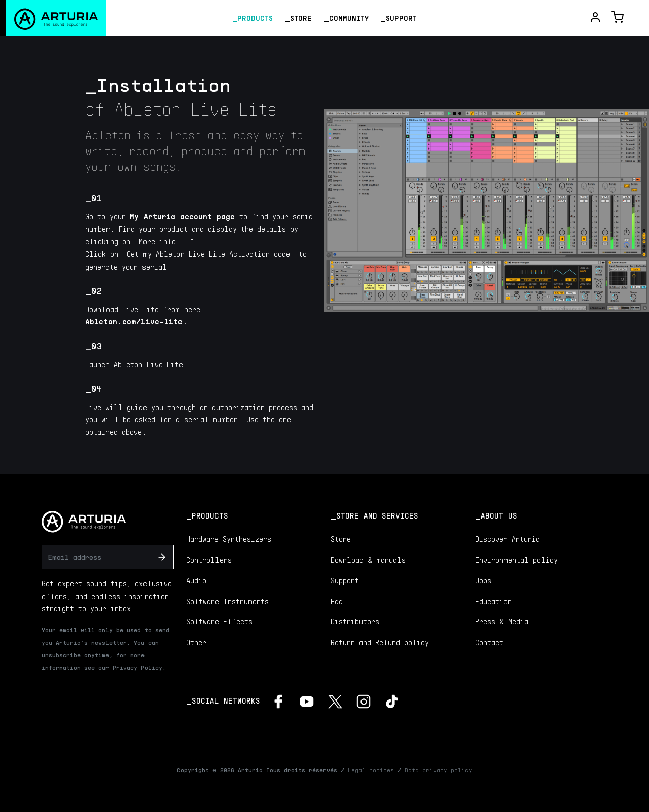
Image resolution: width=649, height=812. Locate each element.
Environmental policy (516, 560)
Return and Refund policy (380, 642)
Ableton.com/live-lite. (136, 321)
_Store (298, 18)
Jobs (483, 580)
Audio (196, 580)
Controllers (209, 560)
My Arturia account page (185, 216)
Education (493, 601)
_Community (346, 18)
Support (345, 580)
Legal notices (371, 770)
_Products (253, 18)
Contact (489, 642)
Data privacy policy (438, 770)
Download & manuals (368, 560)
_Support (399, 18)
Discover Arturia (508, 539)
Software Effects (219, 621)
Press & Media (502, 621)
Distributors (355, 621)
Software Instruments (227, 601)
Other (196, 642)
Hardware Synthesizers (229, 539)
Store (341, 539)
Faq (337, 601)
